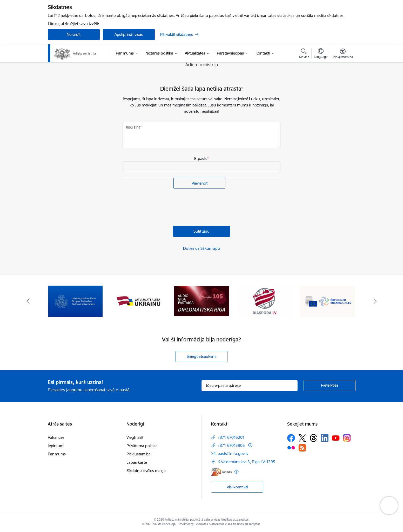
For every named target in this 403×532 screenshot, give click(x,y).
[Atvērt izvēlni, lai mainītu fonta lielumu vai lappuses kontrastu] (343, 54)
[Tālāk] (375, 301)
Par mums (57, 454)
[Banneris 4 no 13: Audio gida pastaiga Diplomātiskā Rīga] (202, 301)
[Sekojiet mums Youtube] (336, 438)
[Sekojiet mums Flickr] (291, 447)
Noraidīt (74, 34)
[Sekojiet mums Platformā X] (302, 438)
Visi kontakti (237, 487)
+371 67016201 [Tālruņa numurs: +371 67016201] (231, 437)
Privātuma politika (142, 446)
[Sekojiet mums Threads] (313, 438)
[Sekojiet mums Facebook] (291, 438)
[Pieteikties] (330, 386)
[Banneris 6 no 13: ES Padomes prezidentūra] (328, 301)
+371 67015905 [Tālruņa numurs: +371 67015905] (231, 445)
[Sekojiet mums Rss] (302, 448)
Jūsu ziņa (133, 127)
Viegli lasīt (135, 437)
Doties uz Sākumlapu (202, 248)
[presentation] (162, 208)
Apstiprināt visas (129, 34)
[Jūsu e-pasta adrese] (250, 386)
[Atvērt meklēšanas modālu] (304, 54)
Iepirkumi (56, 446)
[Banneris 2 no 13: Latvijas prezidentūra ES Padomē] (75, 301)
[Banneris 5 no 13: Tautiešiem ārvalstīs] (265, 301)
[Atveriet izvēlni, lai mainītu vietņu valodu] (321, 54)
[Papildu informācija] (250, 445)
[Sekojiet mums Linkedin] (325, 438)
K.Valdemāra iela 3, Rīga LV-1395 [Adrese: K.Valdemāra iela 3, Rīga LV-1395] (246, 462)
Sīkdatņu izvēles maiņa (146, 471)
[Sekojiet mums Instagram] (347, 438)
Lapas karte (137, 462)
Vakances (56, 437)
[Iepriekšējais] (28, 301)
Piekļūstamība (139, 454)
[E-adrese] (221, 472)
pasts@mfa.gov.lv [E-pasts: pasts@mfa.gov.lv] (233, 453)
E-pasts (201, 159)
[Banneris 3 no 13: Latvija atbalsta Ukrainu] (138, 301)
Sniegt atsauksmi (202, 356)
